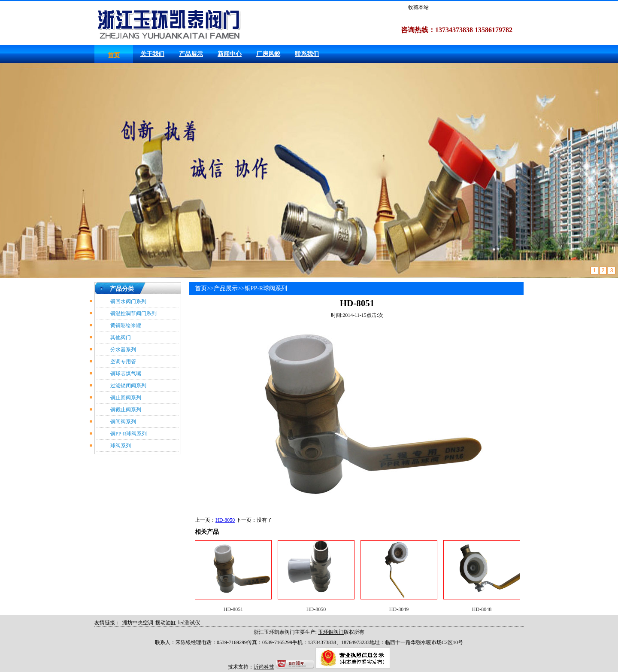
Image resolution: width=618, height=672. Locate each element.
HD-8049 (399, 609)
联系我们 (307, 54)
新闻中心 (230, 54)
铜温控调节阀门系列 (133, 313)
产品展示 (191, 54)
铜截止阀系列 (126, 410)
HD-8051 (233, 609)
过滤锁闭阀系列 (128, 386)
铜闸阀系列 (123, 422)
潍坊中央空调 (138, 623)
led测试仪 (189, 623)
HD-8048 (482, 609)
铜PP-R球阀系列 (129, 434)
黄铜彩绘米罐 (126, 325)
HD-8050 (225, 520)
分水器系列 (123, 350)
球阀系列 (121, 446)
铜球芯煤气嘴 (126, 374)
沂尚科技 (264, 667)
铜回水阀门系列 (128, 301)
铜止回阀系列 (126, 398)
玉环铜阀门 (331, 632)
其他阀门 (121, 338)
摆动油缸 (166, 623)
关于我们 (152, 54)
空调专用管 (123, 362)
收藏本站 (418, 7)
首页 (114, 55)
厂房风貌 (268, 54)
